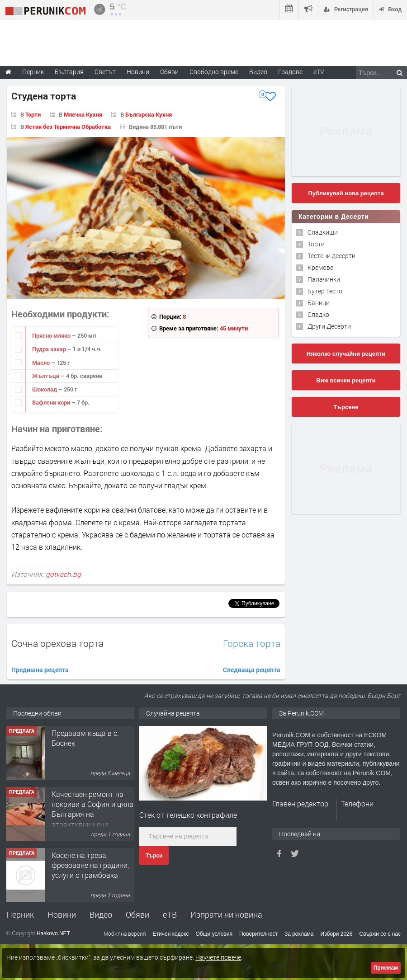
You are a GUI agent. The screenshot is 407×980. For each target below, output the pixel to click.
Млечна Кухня (83, 114)
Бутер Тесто (325, 291)
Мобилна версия (125, 933)
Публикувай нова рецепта (346, 193)
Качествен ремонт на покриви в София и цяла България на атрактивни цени (92, 809)
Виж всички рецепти (346, 380)
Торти (33, 114)
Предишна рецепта (40, 670)
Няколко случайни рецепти (346, 354)
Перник (20, 914)
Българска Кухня (149, 114)
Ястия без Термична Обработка (68, 127)
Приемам (386, 968)
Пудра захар (50, 349)
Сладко (318, 314)
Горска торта (252, 643)
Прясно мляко (52, 335)
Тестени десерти (331, 256)
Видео (101, 914)
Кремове (320, 267)
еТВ (170, 914)
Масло (42, 363)
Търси (154, 856)
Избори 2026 (337, 934)
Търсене (346, 407)
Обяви (137, 914)
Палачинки (324, 279)
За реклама (299, 934)
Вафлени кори (52, 402)
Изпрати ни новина (226, 914)
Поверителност (258, 934)
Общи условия (214, 934)
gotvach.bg (63, 574)
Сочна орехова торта (57, 643)
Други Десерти (329, 326)
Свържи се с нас (380, 934)
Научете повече (218, 957)
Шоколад (45, 389)
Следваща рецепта (252, 670)
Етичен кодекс (171, 934)
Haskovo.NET (53, 933)
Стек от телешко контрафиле (188, 815)
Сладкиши (323, 232)
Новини (138, 72)
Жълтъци (46, 376)
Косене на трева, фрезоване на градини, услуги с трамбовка (90, 865)
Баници (319, 303)
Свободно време (214, 72)
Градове (290, 72)
